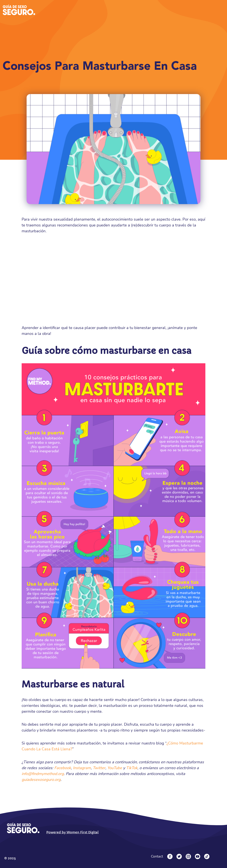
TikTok (132, 768)
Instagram (82, 768)
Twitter (99, 768)
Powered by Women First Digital (72, 832)
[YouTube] (198, 856)
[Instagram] (188, 856)
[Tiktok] (207, 856)
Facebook (63, 768)
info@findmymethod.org (43, 774)
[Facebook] (170, 856)
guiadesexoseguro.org (41, 780)
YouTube (115, 768)
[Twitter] (179, 856)
